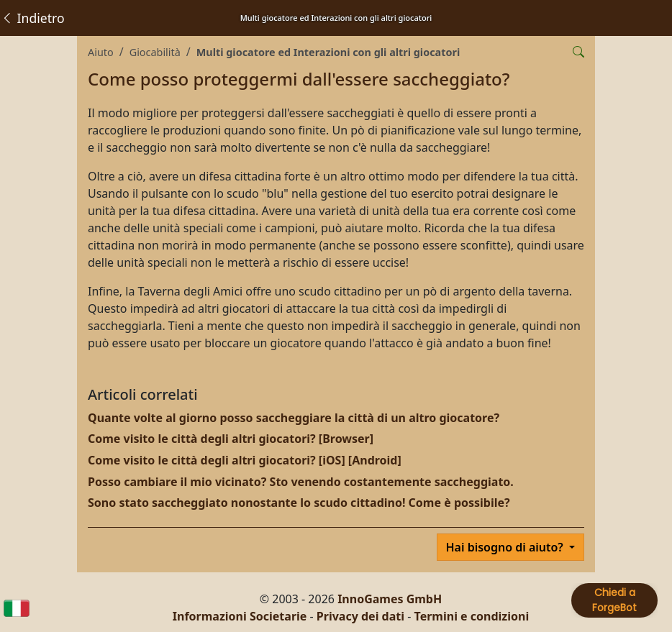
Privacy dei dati (360, 616)
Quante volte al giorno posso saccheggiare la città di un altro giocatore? (294, 418)
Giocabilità (155, 52)
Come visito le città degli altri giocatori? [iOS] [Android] (245, 460)
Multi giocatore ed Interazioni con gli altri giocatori (328, 52)
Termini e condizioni (472, 616)
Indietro (33, 18)
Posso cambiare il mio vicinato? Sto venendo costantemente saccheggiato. (301, 482)
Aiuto (101, 52)
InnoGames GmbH (390, 599)
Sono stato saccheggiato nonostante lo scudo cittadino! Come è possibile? (299, 503)
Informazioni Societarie (240, 616)
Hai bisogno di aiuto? (506, 547)
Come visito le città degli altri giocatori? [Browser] (231, 439)
